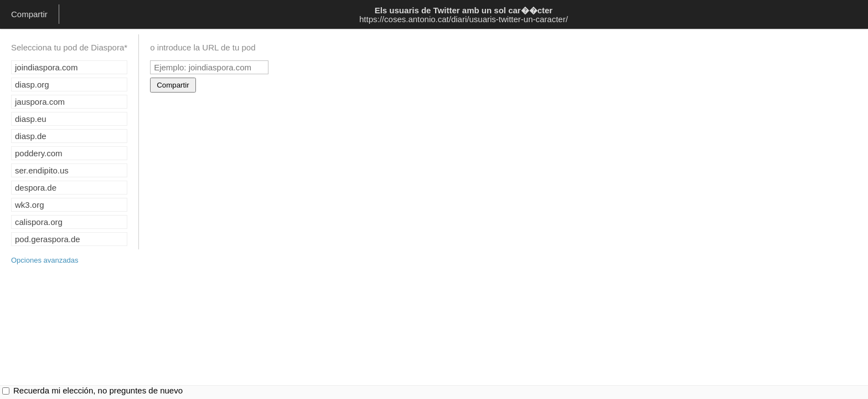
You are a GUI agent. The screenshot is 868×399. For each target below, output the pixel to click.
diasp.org (32, 85)
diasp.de (31, 136)
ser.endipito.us (42, 170)
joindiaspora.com (46, 67)
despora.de (36, 188)
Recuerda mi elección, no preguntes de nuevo (98, 390)
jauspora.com (40, 102)
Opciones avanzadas (45, 260)
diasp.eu (31, 119)
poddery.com (39, 153)
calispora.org (39, 222)
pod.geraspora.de (48, 239)
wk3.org (30, 205)
